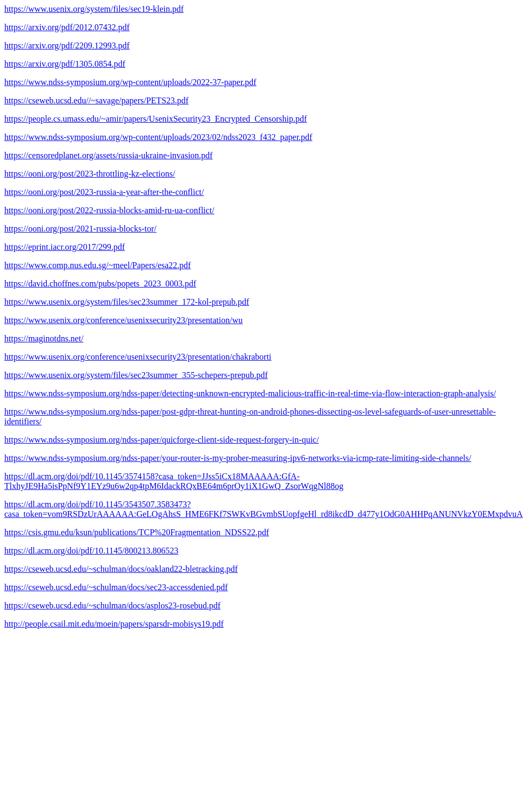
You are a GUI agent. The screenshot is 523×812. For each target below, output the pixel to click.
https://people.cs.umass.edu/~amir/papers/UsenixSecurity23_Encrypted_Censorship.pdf (156, 119)
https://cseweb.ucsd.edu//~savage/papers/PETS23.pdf (96, 100)
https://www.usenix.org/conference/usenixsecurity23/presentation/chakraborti (138, 357)
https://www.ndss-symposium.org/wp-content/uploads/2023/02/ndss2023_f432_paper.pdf (158, 137)
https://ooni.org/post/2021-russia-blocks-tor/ (80, 229)
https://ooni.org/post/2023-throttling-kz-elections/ (90, 174)
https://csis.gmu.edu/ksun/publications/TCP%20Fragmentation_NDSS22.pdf (137, 532)
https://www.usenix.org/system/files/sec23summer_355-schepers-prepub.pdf (136, 375)
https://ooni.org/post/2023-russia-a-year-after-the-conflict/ (104, 192)
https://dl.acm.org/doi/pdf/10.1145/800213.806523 (91, 551)
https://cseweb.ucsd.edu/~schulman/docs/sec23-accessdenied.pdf (116, 587)
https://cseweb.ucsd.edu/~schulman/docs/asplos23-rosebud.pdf (112, 605)
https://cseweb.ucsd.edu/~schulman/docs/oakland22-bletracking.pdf (121, 569)
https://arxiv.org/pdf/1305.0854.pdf (65, 64)
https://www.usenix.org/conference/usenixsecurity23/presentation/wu (123, 320)
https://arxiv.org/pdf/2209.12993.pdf (67, 45)
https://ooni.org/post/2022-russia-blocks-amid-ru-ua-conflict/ (109, 210)
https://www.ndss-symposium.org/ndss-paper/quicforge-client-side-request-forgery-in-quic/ (162, 440)
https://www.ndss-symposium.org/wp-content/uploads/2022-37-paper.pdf (130, 82)
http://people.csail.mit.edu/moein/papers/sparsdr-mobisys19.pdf (114, 624)
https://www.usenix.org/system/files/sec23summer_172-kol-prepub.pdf (127, 302)
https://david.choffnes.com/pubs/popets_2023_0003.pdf (100, 283)
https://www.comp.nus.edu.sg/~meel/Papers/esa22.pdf (98, 265)
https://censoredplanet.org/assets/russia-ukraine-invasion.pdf (108, 155)
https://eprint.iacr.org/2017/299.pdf (65, 247)
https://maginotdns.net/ (44, 338)
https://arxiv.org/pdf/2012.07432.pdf (67, 27)
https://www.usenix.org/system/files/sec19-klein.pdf (94, 9)
